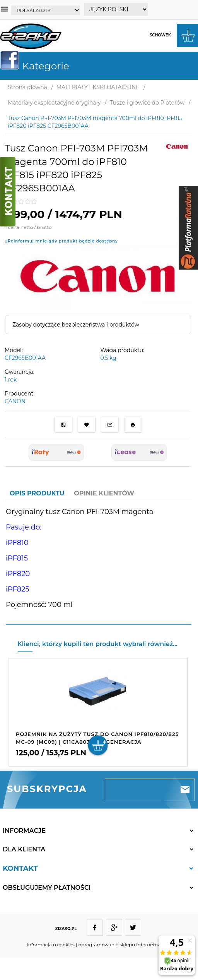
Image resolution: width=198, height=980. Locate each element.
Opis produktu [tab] (37, 493)
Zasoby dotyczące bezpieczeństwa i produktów (76, 325)
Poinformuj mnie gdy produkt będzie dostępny (63, 241)
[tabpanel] (99, 563)
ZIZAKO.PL (66, 929)
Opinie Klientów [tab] (104, 493)
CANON (15, 401)
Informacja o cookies (51, 945)
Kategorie (38, 66)
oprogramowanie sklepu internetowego (125, 945)
